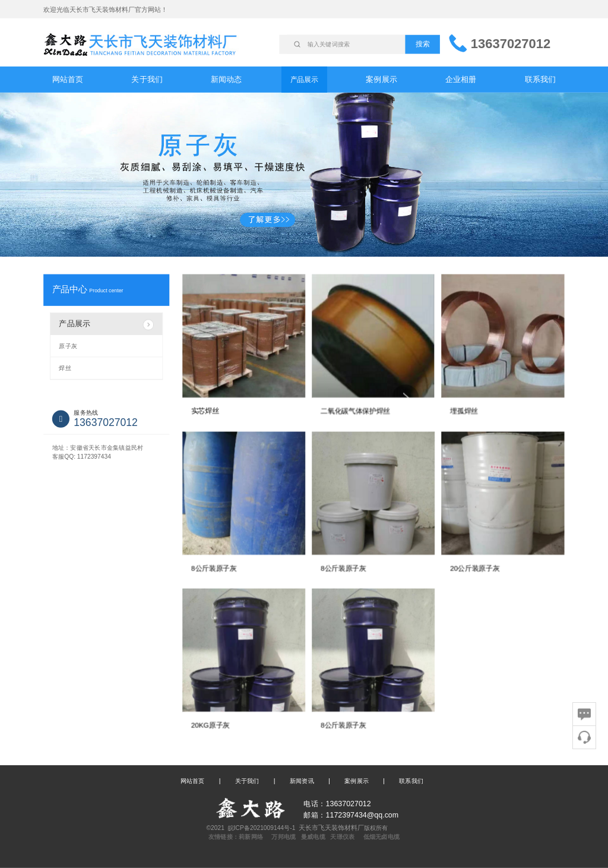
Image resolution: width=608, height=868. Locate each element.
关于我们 (147, 79)
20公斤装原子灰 (475, 568)
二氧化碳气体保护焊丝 (355, 411)
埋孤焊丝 (464, 411)
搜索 (422, 44)
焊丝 (65, 368)
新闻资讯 (302, 781)
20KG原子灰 (210, 725)
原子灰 (68, 346)
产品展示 (304, 79)
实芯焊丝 (205, 411)
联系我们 (541, 79)
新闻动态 (227, 79)
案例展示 (381, 79)
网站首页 (68, 79)
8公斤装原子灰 (214, 568)
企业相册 (461, 79)
